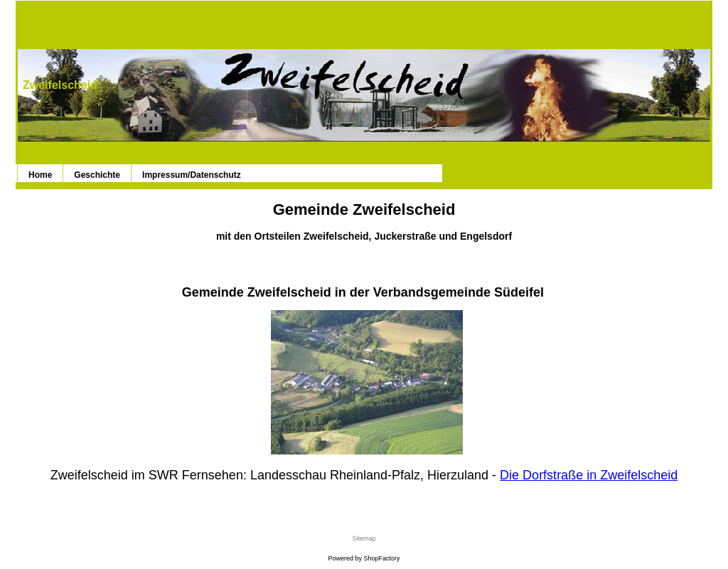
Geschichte (97, 175)
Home (40, 175)
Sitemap (364, 538)
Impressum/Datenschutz (192, 175)
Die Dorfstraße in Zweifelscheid (589, 475)
